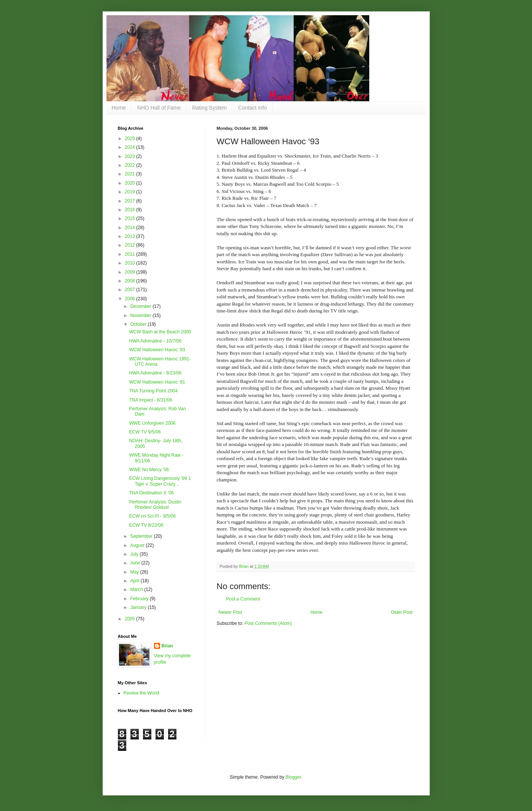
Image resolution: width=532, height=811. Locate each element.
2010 (130, 263)
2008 (130, 281)
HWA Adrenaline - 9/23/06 (155, 373)
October (139, 324)
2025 (130, 139)
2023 (130, 156)
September (142, 536)
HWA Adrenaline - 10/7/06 (155, 341)
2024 (130, 147)
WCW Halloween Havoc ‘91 (157, 382)
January (139, 607)
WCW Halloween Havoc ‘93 (157, 350)
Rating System (209, 108)
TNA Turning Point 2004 (153, 391)
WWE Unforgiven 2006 (152, 423)
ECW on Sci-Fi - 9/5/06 (152, 516)
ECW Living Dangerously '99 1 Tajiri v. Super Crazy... (160, 481)
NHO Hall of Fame (159, 108)
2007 (130, 290)
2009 (130, 272)
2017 (130, 201)
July (135, 554)
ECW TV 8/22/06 (146, 525)
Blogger (293, 777)
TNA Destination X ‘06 (151, 493)
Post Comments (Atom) (268, 623)
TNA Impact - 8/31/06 (150, 400)
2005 (130, 619)
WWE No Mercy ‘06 (149, 470)
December (141, 306)
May (135, 572)
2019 (130, 192)
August (138, 545)
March (137, 590)
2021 (130, 174)
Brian (168, 646)
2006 (130, 299)
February (140, 599)
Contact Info (253, 108)
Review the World (141, 693)
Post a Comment (243, 599)
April (135, 581)
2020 (130, 183)
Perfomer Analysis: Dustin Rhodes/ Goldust (155, 505)
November (141, 315)
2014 (130, 228)
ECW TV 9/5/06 (145, 432)
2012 (130, 245)
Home (119, 108)
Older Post (402, 612)
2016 (130, 210)
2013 (130, 236)
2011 (130, 254)
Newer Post (230, 612)
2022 (130, 165)
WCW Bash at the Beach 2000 (160, 332)
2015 (130, 218)
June (136, 563)
